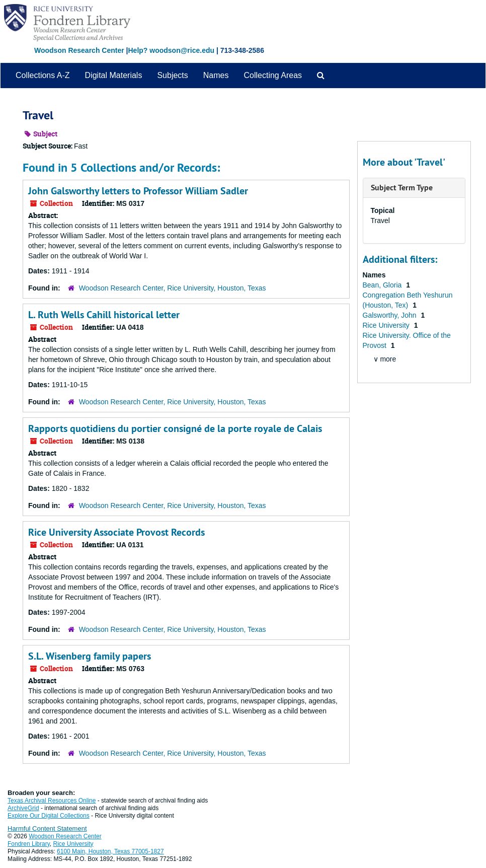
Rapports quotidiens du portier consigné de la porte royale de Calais (175, 428)
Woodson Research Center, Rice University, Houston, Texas (173, 288)
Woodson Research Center (79, 50)
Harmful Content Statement (47, 828)
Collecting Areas (273, 75)
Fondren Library (29, 844)
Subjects (172, 75)
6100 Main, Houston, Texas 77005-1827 (110, 851)
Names (216, 75)
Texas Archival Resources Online (52, 801)
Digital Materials (114, 75)
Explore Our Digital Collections (49, 816)
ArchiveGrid (23, 808)
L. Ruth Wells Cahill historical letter (104, 315)
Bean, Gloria (383, 285)
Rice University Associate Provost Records (116, 532)
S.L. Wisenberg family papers (90, 656)
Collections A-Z (43, 75)
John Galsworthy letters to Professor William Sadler (138, 191)
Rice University (387, 325)
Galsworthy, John (391, 315)
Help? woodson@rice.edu (171, 50)
